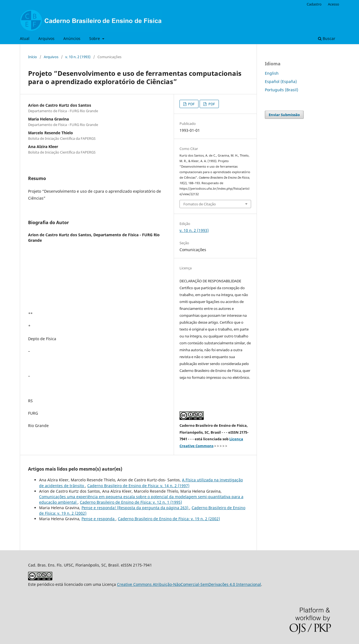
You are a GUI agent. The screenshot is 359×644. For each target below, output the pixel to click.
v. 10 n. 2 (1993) (78, 57)
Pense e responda (99, 519)
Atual (25, 38)
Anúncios (72, 38)
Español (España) (281, 81)
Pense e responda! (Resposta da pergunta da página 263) (135, 508)
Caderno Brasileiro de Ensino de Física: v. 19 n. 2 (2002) (169, 519)
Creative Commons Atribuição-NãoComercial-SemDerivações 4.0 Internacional (189, 584)
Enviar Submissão (284, 115)
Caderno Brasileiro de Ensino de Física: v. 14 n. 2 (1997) (138, 486)
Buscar (327, 38)
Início (32, 57)
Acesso (334, 4)
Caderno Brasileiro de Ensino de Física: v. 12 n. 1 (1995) (131, 502)
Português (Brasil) (282, 90)
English (272, 73)
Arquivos (46, 38)
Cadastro (314, 4)
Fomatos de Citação (200, 204)
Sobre (95, 38)
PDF (191, 104)
